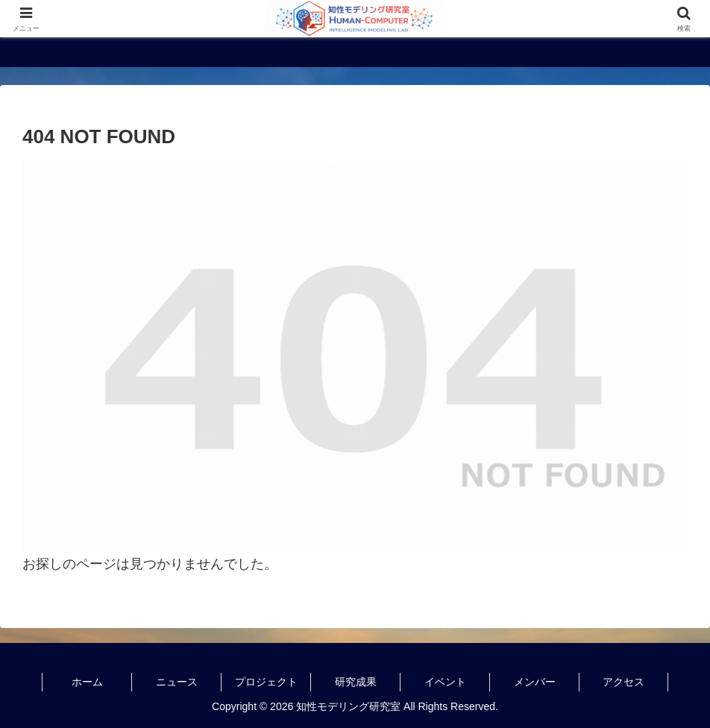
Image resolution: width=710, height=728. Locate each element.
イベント (445, 682)
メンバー (535, 682)
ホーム (87, 682)
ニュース (177, 682)
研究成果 (356, 682)
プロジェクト (266, 682)
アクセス (623, 682)
